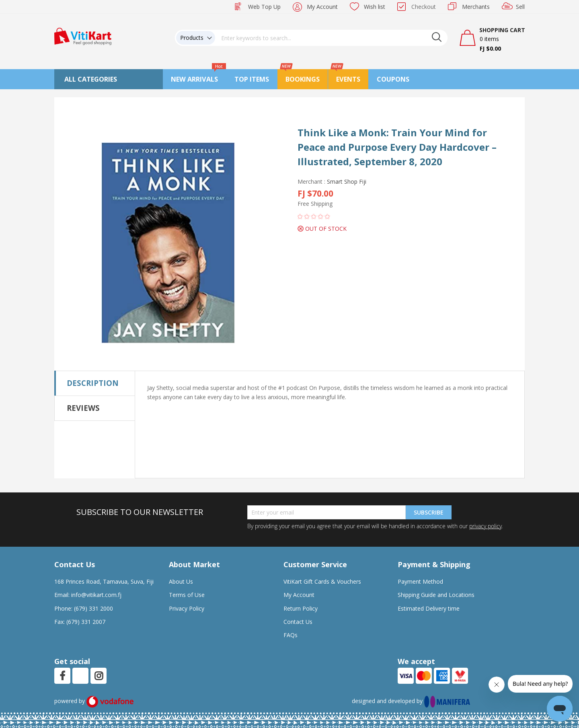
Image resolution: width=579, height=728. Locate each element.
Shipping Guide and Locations (436, 595)
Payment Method (420, 581)
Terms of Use (187, 595)
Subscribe (429, 512)
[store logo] (83, 36)
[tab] (95, 383)
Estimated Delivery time (429, 608)
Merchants (476, 7)
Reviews (83, 408)
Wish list (375, 7)
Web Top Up (264, 7)
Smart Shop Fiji (347, 181)
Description (93, 383)
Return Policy (301, 608)
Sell (520, 7)
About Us (181, 581)
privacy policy (485, 526)
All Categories (91, 79)
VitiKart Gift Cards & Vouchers (322, 581)
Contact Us (298, 622)
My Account (322, 7)
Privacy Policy (187, 608)
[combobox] (331, 38)
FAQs (291, 635)
